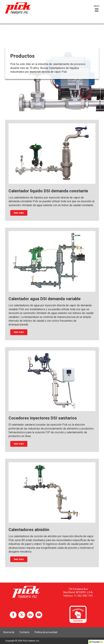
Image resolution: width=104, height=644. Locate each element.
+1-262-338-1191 (83, 596)
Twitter (22, 615)
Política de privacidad (46, 632)
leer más (19, 213)
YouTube (39, 615)
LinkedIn (30, 615)
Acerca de (9, 632)
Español (8, 20)
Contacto (24, 632)
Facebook (13, 615)
